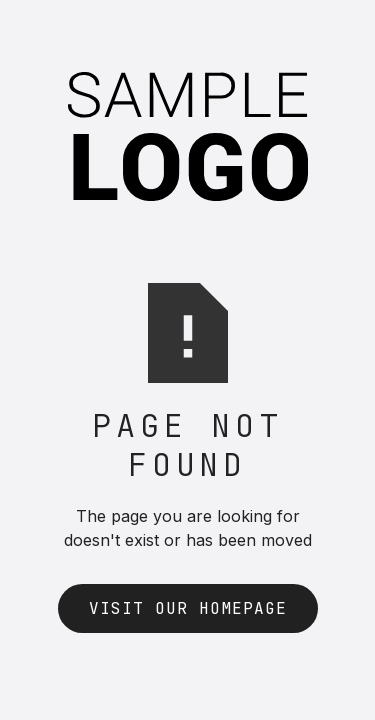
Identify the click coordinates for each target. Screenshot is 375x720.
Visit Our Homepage (188, 608)
